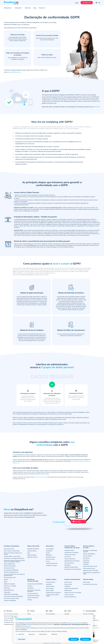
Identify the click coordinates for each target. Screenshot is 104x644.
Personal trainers (51, 582)
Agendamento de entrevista (72, 561)
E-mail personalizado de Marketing (13, 596)
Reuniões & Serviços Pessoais (33, 580)
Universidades (50, 549)
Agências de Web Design (71, 567)
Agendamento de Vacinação (91, 570)
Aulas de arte (68, 582)
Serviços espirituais (33, 593)
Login (77, 3)
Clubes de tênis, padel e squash (52, 595)
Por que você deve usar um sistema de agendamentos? (14, 575)
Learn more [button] (22, 639)
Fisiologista (86, 562)
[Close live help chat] (98, 628)
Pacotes (6, 580)
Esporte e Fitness (51, 579)
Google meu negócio (9, 584)
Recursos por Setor (9, 549)
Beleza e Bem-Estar (33, 546)
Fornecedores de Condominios (73, 569)
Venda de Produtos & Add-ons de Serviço (13, 554)
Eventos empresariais (70, 597)
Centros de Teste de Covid (90, 566)
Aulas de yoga (50, 588)
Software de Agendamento (11, 572)
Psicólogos (86, 564)
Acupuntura (86, 560)
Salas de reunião (69, 595)
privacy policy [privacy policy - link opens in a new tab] (74, 623)
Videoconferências (9, 590)
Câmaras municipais (70, 555)
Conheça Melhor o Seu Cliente (12, 556)
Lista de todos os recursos (11, 614)
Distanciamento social (89, 568)
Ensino (48, 561)
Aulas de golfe (50, 590)
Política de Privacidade (40, 477)
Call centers (68, 557)
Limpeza (30, 600)
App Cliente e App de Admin (12, 598)
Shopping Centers (69, 550)
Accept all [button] (86, 639)
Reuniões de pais (51, 557)
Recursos (28, 8)
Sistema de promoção (10, 566)
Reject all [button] (74, 639)
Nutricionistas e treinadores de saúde (91, 573)
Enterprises (8, 8)
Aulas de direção (88, 579)
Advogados (67, 565)
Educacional (50, 546)
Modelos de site (8, 620)
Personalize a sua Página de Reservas (14, 558)
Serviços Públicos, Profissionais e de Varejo (72, 547)
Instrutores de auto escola (90, 584)
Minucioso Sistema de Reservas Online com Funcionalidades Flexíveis (14, 561)
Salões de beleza (32, 551)
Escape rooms (68, 584)
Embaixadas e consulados (71, 552)
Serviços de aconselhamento (35, 584)
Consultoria (30, 588)
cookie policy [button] (27, 626)
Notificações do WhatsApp (11, 594)
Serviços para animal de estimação (34, 591)
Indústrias (19, 8)
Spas (29, 553)
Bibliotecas (49, 555)
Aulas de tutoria (50, 559)
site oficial (97, 107)
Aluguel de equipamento (71, 588)
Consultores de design (33, 595)
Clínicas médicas (88, 556)
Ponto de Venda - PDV (10, 578)
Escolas (48, 553)
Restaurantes (68, 590)
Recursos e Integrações (10, 616)
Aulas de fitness (50, 586)
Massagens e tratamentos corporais (90, 551)
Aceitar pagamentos (9, 564)
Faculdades (49, 551)
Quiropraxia (86, 558)
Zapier (6, 582)
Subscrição (7, 588)
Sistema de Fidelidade (10, 600)
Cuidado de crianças (51, 565)
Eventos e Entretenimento (72, 579)
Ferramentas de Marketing (11, 570)
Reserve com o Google (10, 586)
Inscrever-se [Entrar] (87, 3)
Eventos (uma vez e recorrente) (73, 593)
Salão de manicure (32, 557)
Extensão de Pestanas (33, 549)
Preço (35, 8)
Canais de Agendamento (11, 618)
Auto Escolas (86, 582)
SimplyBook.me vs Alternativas (12, 624)
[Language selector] (97, 3)
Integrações (7, 592)
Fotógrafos (67, 586)
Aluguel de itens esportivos (53, 593)
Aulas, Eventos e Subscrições (12, 551)
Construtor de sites (9, 568)
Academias (49, 584)
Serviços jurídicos (69, 563)
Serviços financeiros (70, 559)
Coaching (30, 586)
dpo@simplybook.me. (15, 72)
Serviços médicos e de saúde (89, 547)
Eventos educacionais (52, 563)
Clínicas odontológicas (89, 554)
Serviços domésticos (33, 598)
